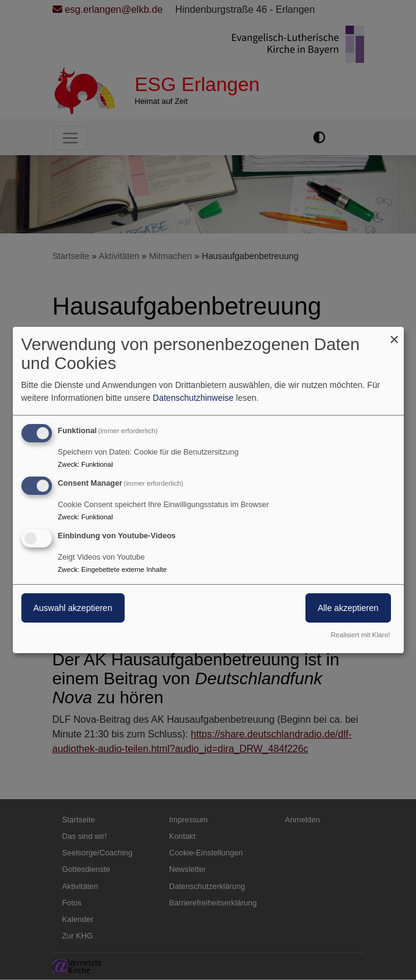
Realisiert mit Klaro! (361, 635)
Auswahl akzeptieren (73, 608)
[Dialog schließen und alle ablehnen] (395, 335)
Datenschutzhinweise (193, 398)
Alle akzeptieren (348, 608)
